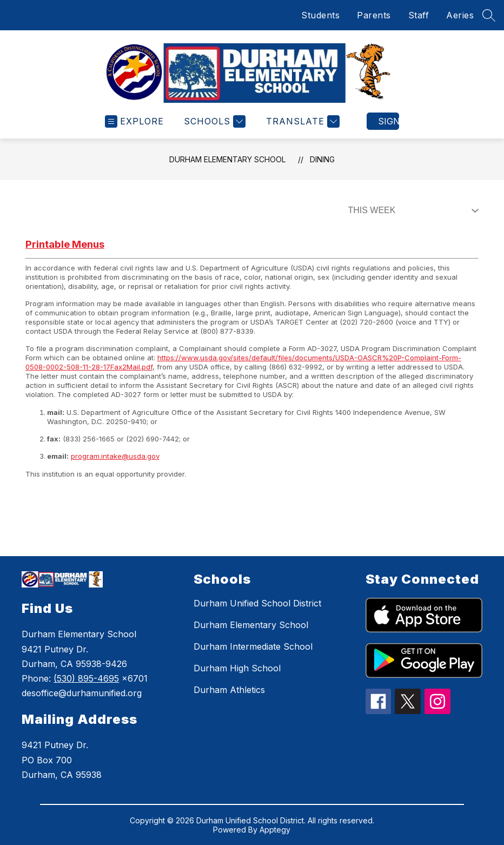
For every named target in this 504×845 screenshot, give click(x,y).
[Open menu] (134, 121)
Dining (322, 159)
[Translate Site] (301, 121)
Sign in (389, 121)
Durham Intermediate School (253, 646)
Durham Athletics (229, 690)
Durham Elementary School (227, 159)
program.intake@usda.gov (115, 456)
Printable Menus (65, 244)
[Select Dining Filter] (411, 210)
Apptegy (275, 830)
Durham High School (237, 668)
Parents (374, 15)
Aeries (460, 15)
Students (320, 15)
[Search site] (489, 15)
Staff (419, 15)
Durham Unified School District (257, 603)
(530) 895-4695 (86, 678)
